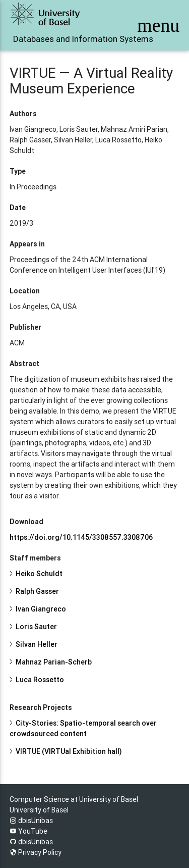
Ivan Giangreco (41, 609)
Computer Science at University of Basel (74, 799)
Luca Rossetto (40, 680)
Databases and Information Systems (64, 39)
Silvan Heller (37, 644)
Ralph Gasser (37, 591)
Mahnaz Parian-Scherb (54, 662)
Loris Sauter (36, 627)
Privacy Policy (36, 852)
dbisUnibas (31, 821)
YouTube (28, 831)
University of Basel (39, 810)
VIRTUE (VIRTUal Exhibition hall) (69, 751)
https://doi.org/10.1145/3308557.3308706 (81, 537)
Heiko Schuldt (39, 574)
